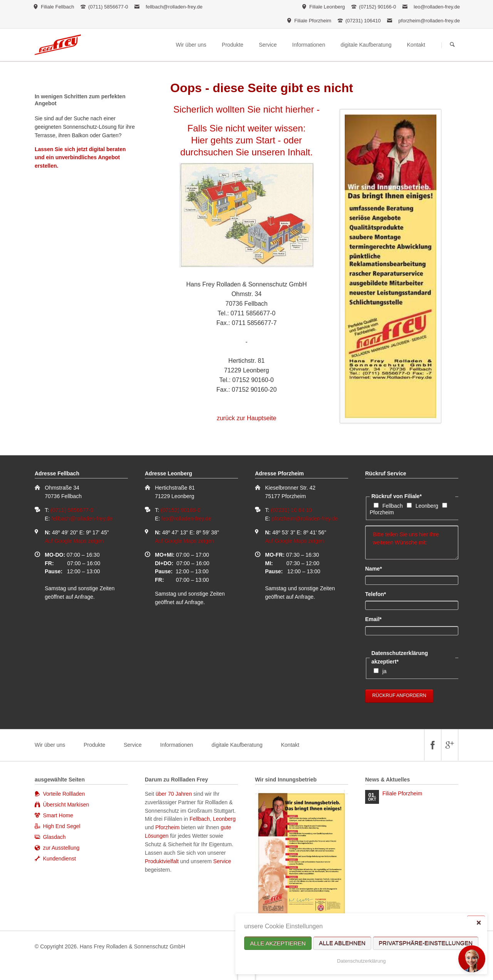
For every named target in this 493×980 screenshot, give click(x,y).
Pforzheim (382, 512)
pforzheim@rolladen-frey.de (429, 21)
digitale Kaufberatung (237, 745)
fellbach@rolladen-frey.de (174, 7)
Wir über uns (50, 745)
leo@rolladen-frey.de (437, 7)
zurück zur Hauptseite (247, 418)
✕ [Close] (479, 922)
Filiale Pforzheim (402, 793)
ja (385, 671)
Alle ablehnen (342, 943)
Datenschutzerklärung (361, 961)
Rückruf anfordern (399, 695)
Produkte (94, 745)
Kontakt (290, 745)
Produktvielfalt (162, 861)
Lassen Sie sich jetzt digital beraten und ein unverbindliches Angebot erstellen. (80, 158)
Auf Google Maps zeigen (74, 541)
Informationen (177, 745)
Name (378, 568)
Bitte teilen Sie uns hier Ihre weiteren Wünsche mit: (412, 542)
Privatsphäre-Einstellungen (426, 943)
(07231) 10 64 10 (291, 510)
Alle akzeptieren (278, 943)
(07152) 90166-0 (181, 510)
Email (378, 619)
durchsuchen (207, 152)
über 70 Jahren (174, 794)
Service (133, 745)
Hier (200, 140)
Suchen (452, 45)
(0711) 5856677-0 (72, 510)
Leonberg (427, 506)
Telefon (378, 594)
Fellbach (393, 506)
